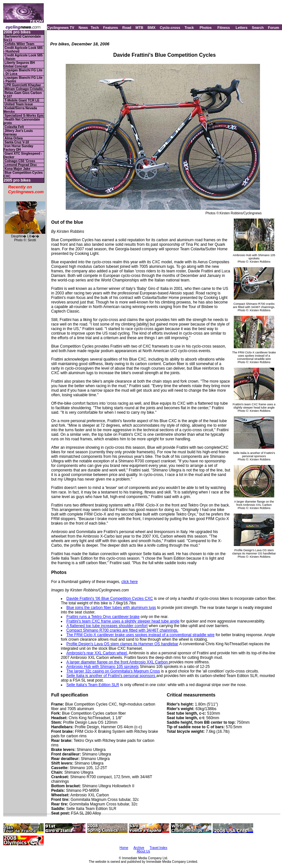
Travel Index (158, 848)
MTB (140, 28)
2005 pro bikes (17, 180)
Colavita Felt (14, 127)
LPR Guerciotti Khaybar (23, 85)
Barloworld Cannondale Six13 (22, 38)
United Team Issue (19, 104)
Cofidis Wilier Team (19, 44)
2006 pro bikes (17, 32)
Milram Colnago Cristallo (24, 89)
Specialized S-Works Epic (24, 116)
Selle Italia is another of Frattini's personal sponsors (111, 676)
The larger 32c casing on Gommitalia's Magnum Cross (113, 671)
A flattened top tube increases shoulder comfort (107, 626)
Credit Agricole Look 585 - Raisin (23, 57)
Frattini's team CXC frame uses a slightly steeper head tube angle (123, 621)
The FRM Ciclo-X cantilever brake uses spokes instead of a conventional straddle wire (141, 635)
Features (111, 28)
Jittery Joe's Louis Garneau (18, 133)
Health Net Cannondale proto (22, 121)
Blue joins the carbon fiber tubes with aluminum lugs (111, 608)
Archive (139, 848)
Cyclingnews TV (61, 28)
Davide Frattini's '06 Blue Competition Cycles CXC (110, 599)
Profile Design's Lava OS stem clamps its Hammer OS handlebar (122, 644)
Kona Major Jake (17, 169)
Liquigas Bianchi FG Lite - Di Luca (23, 72)
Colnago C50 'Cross (20, 161)
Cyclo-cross (170, 28)
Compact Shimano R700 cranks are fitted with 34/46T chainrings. (122, 630)
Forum (274, 28)
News (83, 28)
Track (189, 28)
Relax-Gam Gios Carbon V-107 (23, 95)
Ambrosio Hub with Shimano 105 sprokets (102, 667)
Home (124, 848)
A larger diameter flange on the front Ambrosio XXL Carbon (118, 662)
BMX (152, 28)
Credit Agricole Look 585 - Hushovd (23, 50)
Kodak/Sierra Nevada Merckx (20, 110)
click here (130, 582)
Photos (205, 28)
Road (127, 28)
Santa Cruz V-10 (17, 142)
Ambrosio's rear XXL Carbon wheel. (97, 653)
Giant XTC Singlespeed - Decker (23, 155)
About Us (143, 851)
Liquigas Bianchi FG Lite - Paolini (23, 79)
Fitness (224, 28)
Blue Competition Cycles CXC (23, 174)
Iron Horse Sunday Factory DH (18, 148)
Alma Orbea (14, 138)
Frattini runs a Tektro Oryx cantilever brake (103, 617)
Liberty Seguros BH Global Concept (19, 65)
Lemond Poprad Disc (21, 165)
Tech (95, 28)
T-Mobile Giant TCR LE (22, 100)
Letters (242, 28)
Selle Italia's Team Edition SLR (93, 685)
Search (258, 28)
